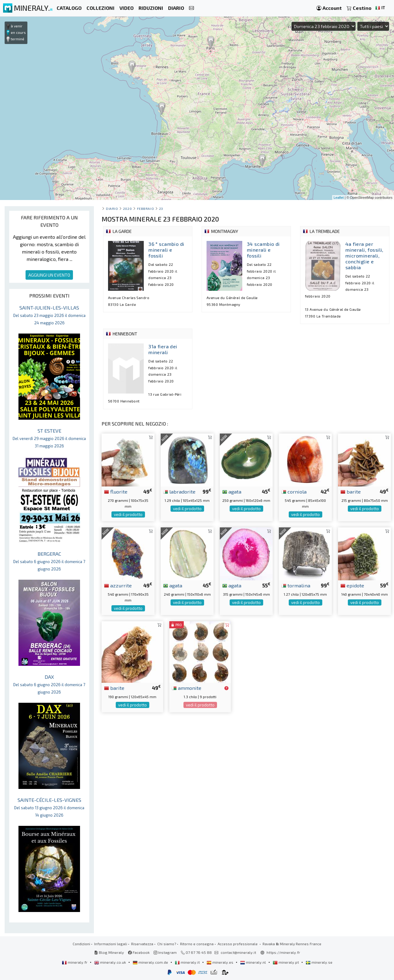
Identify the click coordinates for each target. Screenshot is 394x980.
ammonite (187, 688)
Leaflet (339, 198)
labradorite (179, 491)
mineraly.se (319, 962)
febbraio (145, 208)
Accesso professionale (238, 944)
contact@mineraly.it (238, 952)
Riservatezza (142, 944)
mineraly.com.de (151, 962)
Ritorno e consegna (197, 944)
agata (232, 491)
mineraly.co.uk (111, 962)
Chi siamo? (167, 944)
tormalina (296, 585)
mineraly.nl (253, 962)
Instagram (165, 952)
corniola (294, 491)
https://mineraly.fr (283, 952)
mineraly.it (188, 962)
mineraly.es (220, 962)
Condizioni (81, 944)
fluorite (116, 491)
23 (161, 208)
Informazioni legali (111, 944)
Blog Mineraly (109, 952)
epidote (352, 585)
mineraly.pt (286, 962)
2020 (127, 208)
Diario (112, 208)
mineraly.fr (75, 962)
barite (351, 491)
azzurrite (118, 585)
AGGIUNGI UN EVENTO (49, 275)
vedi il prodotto (128, 514)
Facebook (139, 952)
